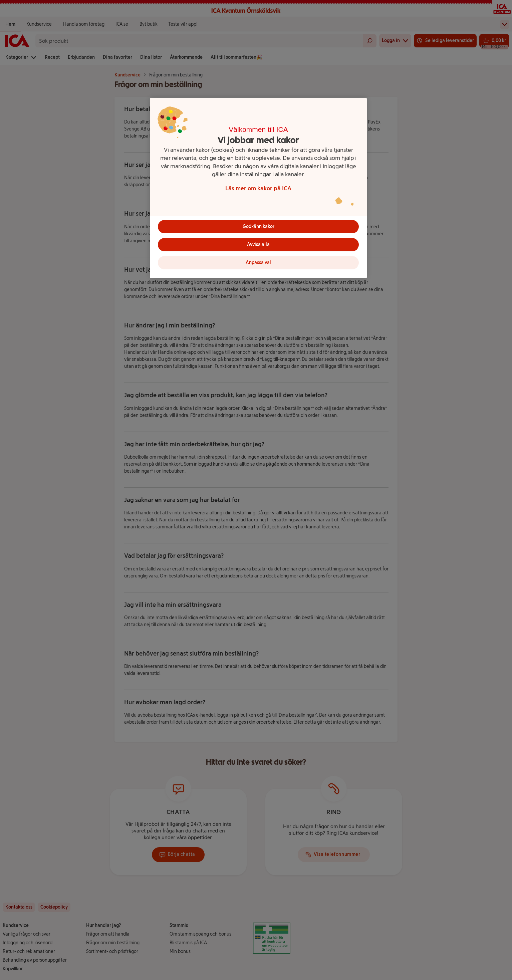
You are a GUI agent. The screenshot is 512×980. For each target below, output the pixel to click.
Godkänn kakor (259, 226)
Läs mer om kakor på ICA (258, 188)
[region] (258, 188)
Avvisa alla (258, 244)
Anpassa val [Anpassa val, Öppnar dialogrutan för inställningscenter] (258, 263)
